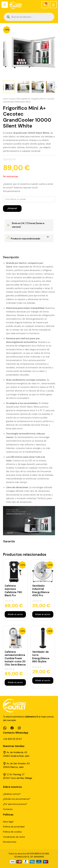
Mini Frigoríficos (23, 99)
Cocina (12, 99)
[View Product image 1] (9, 87)
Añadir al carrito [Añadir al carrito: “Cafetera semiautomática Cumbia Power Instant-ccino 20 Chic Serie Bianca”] (15, 682)
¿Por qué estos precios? (15, 804)
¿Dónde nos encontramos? (17, 799)
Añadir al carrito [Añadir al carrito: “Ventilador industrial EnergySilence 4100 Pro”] (43, 614)
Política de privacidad (14, 827)
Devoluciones (10, 842)
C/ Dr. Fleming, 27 (16, 775)
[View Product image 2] (23, 87)
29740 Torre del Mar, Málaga (18, 778)
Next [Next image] (54, 87)
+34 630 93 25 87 (12, 739)
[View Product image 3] (38, 87)
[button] (29, 238)
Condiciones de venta (14, 837)
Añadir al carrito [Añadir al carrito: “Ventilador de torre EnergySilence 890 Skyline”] (43, 680)
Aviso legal (8, 822)
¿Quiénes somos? (12, 794)
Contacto (8, 809)
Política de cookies (12, 832)
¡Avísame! (12, 208)
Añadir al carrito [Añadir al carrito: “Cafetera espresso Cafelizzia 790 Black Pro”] (15, 614)
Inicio (5, 99)
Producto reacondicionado (24, 239)
